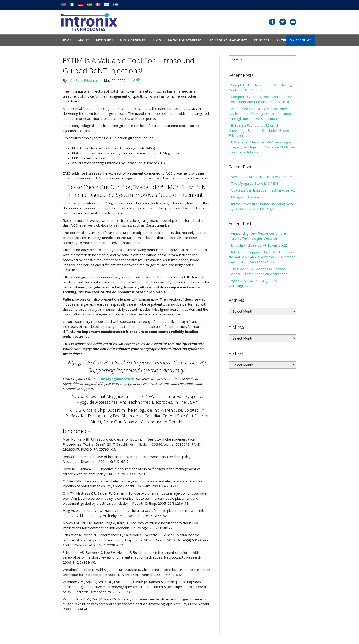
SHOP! (281, 40)
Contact (262, 40)
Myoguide (105, 40)
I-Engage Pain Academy (227, 40)
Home (66, 40)
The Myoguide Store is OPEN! (254, 183)
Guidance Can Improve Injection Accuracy (263, 190)
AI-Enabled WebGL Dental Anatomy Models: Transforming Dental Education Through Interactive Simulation (260, 114)
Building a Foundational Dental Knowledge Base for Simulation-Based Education (259, 130)
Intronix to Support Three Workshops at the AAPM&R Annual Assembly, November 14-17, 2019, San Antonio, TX (262, 257)
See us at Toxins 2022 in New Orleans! (261, 177)
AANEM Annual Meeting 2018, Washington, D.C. (253, 283)
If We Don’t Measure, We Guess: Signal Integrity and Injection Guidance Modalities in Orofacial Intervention (262, 147)
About (84, 40)
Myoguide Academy (184, 40)
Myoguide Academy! (247, 197)
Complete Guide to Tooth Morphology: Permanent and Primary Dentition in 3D (260, 99)
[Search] (262, 59)
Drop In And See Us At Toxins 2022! (259, 245)
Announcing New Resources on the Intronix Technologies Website (257, 236)
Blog (157, 40)
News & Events (133, 40)
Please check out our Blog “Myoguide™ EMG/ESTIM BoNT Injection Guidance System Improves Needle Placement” (138, 191)
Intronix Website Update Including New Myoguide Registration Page (261, 206)
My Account (300, 40)
